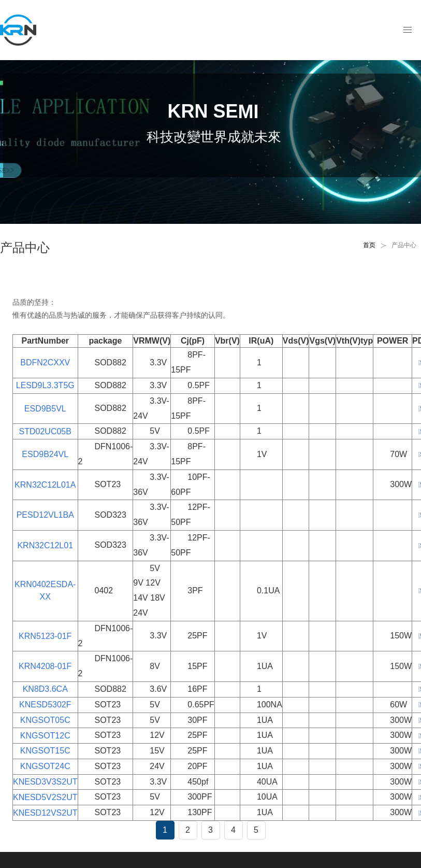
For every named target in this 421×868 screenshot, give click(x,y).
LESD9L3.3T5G (45, 385)
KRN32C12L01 (45, 545)
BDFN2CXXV (45, 362)
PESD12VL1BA (45, 515)
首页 (369, 245)
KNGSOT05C (45, 720)
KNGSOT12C (45, 736)
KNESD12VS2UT (45, 813)
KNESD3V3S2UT (45, 782)
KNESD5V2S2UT (45, 797)
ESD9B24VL (45, 454)
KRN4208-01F (45, 666)
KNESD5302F (45, 705)
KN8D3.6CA (45, 689)
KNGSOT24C (45, 766)
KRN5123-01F (45, 636)
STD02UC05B (45, 431)
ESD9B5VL (45, 409)
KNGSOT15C (45, 751)
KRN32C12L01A (45, 485)
